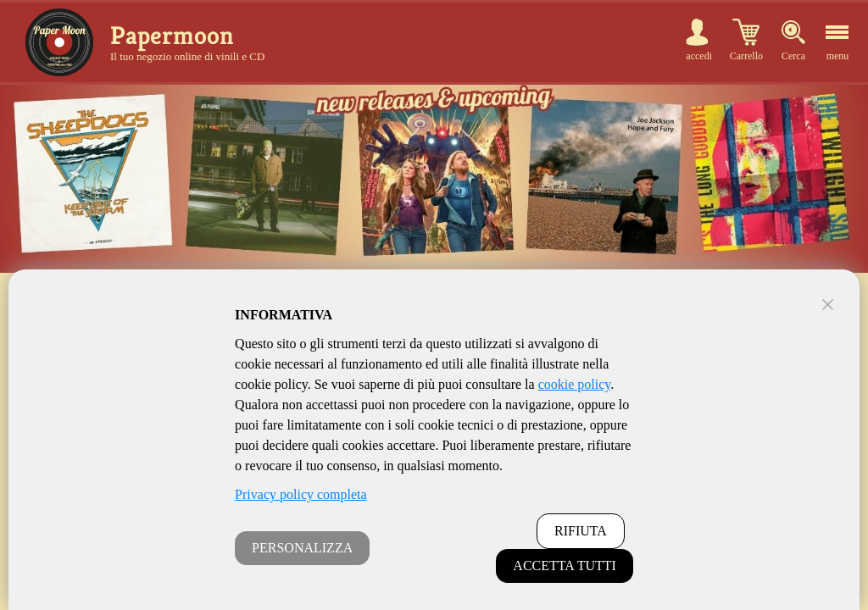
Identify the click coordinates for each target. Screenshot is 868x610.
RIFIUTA (581, 531)
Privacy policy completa (301, 494)
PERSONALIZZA (302, 548)
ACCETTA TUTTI (565, 566)
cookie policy (575, 384)
